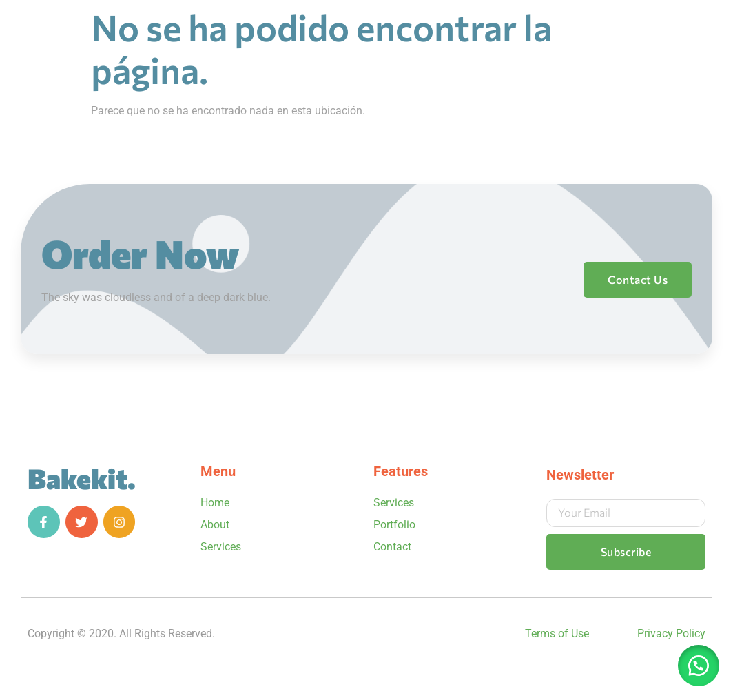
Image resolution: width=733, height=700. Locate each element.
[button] (699, 666)
